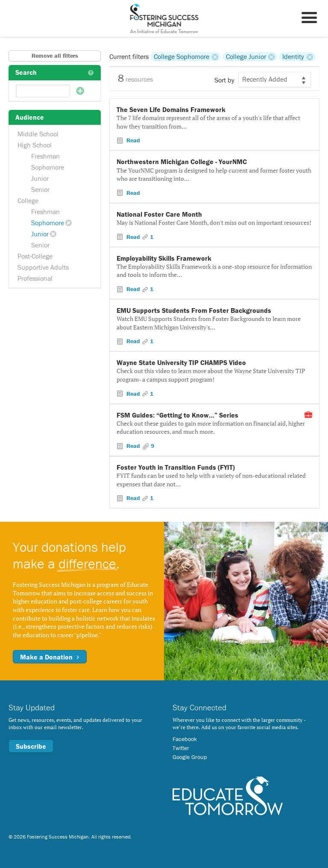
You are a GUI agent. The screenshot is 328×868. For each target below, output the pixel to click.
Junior (40, 178)
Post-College (35, 256)
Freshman (45, 156)
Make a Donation (50, 657)
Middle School (38, 134)
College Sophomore (182, 56)
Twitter (181, 748)
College (28, 200)
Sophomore (48, 167)
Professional (35, 278)
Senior (40, 189)
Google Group (190, 757)
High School (35, 145)
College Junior (246, 56)
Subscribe (31, 746)
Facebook (185, 739)
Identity (293, 56)
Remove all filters (55, 56)
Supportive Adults (43, 267)
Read (132, 140)
